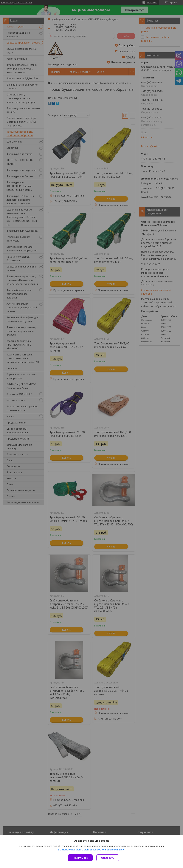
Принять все (80, 858)
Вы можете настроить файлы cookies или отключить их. (90, 850)
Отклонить (108, 858)
